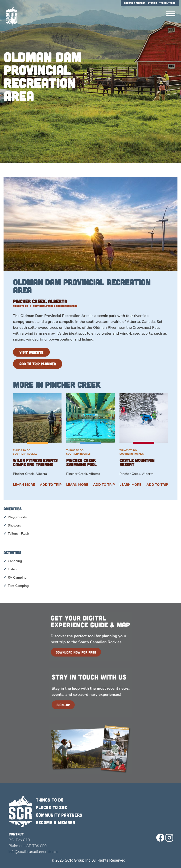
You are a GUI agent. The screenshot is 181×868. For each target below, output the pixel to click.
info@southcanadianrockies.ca (33, 852)
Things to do (50, 800)
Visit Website (31, 352)
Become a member (56, 822)
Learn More (24, 485)
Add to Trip (51, 485)
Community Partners (59, 815)
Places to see (51, 807)
